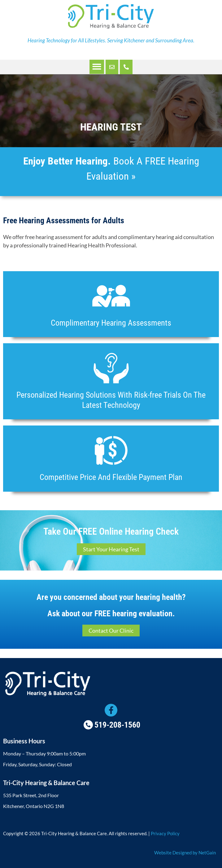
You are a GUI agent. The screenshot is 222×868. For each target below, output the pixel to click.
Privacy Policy (165, 833)
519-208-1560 (117, 725)
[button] (97, 67)
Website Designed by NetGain (185, 853)
